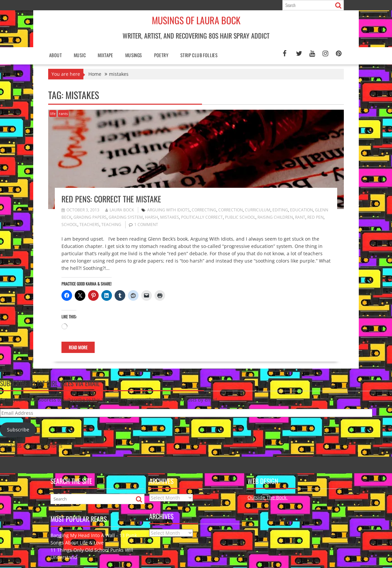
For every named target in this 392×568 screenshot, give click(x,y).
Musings (134, 55)
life (53, 114)
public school (240, 217)
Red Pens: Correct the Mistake (111, 199)
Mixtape (105, 55)
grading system (126, 217)
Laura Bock (120, 210)
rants (63, 114)
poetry (161, 55)
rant (300, 217)
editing (280, 210)
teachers (89, 225)
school (69, 225)
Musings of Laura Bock (196, 20)
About (55, 55)
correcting (204, 210)
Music (80, 55)
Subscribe (18, 430)
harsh (151, 217)
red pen (315, 217)
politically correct (202, 217)
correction (231, 210)
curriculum (258, 210)
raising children (275, 217)
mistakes (170, 217)
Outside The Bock (268, 497)
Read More (78, 347)
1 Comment (146, 225)
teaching (111, 225)
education (301, 210)
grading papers (90, 217)
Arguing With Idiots (168, 210)
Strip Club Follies (199, 55)
